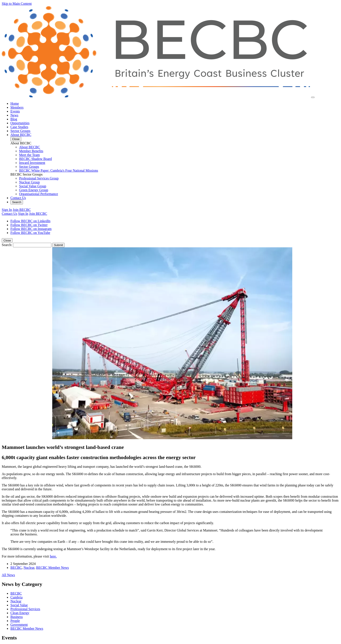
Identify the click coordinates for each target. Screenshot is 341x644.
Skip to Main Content (17, 4)
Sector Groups (20, 131)
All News (8, 575)
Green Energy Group (34, 190)
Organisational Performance (39, 194)
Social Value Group (33, 186)
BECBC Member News (52, 568)
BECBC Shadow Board (35, 159)
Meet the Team (29, 155)
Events (15, 111)
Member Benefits (31, 151)
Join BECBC (22, 210)
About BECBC (21, 135)
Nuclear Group (29, 182)
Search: (7, 245)
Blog (14, 119)
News (14, 115)
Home (15, 104)
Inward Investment (32, 163)
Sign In (7, 210)
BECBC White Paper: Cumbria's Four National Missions (59, 170)
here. (53, 556)
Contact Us (18, 198)
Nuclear (29, 568)
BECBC (16, 568)
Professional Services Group (39, 178)
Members (17, 107)
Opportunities (20, 123)
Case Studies (19, 127)
